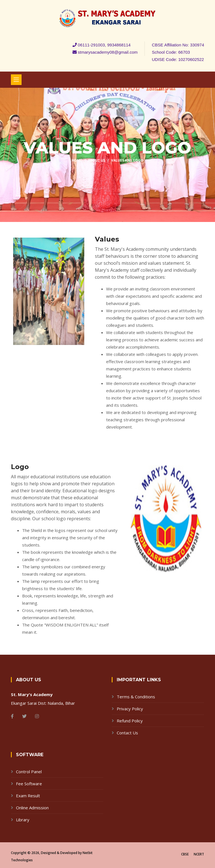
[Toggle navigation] (16, 80)
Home (77, 160)
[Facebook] (12, 716)
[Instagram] (37, 716)
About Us (97, 160)
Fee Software (29, 784)
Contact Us (127, 733)
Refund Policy (130, 721)
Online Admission (32, 808)
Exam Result (28, 796)
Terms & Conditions (136, 697)
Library (23, 820)
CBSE (185, 854)
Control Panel (29, 772)
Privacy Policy (130, 709)
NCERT (199, 854)
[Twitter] (24, 716)
